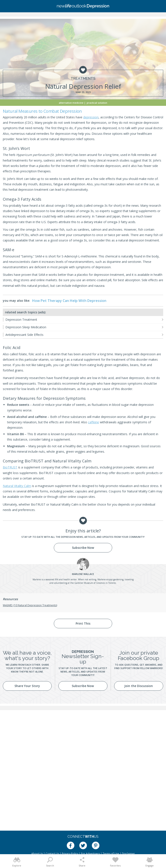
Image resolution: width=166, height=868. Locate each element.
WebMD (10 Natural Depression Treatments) (30, 605)
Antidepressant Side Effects (24, 335)
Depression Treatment (21, 320)
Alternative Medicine (71, 103)
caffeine (93, 422)
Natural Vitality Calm (17, 486)
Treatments (83, 79)
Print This (83, 623)
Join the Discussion (139, 686)
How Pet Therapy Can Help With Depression (69, 301)
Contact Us (52, 854)
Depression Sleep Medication (26, 327)
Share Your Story (27, 686)
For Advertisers (90, 854)
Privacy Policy (70, 854)
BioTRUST (10, 467)
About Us (37, 854)
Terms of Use (111, 854)
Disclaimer (128, 854)
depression (91, 117)
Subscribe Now (83, 548)
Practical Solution (97, 103)
